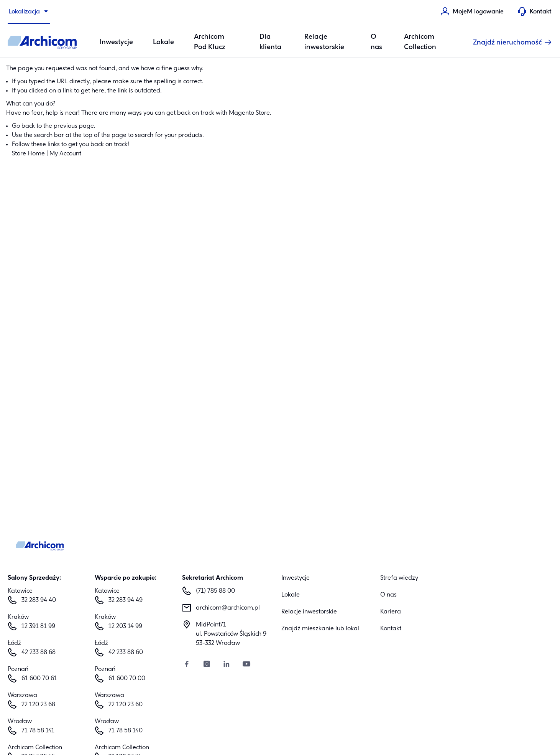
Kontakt (391, 629)
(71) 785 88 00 (215, 591)
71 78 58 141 (38, 731)
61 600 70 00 (127, 679)
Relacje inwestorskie (324, 42)
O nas (376, 42)
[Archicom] (42, 42)
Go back (23, 126)
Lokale (163, 42)
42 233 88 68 (39, 653)
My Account (65, 154)
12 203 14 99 (125, 626)
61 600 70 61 (39, 679)
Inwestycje (296, 578)
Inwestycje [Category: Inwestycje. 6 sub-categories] (116, 42)
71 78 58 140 (126, 731)
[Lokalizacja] (29, 12)
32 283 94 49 (126, 600)
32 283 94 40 (39, 600)
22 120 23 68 (38, 705)
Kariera (391, 612)
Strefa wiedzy (399, 578)
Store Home (28, 154)
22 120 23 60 (126, 705)
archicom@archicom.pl (228, 608)
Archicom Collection (420, 42)
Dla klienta (270, 42)
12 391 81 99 (38, 626)
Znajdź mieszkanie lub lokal (320, 629)
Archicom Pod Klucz (210, 42)
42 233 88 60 (126, 653)
